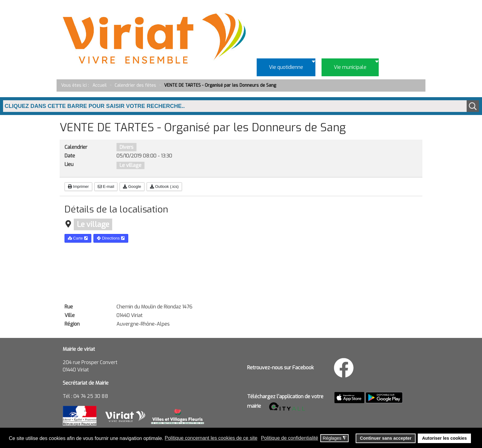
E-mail (106, 186)
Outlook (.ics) (164, 186)
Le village (130, 165)
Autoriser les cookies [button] (444, 438)
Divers (126, 147)
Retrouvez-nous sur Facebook (281, 368)
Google (132, 186)
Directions (111, 238)
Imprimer (78, 186)
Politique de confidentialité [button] (290, 438)
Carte (78, 238)
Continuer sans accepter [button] (386, 438)
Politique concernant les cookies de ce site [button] (211, 438)
